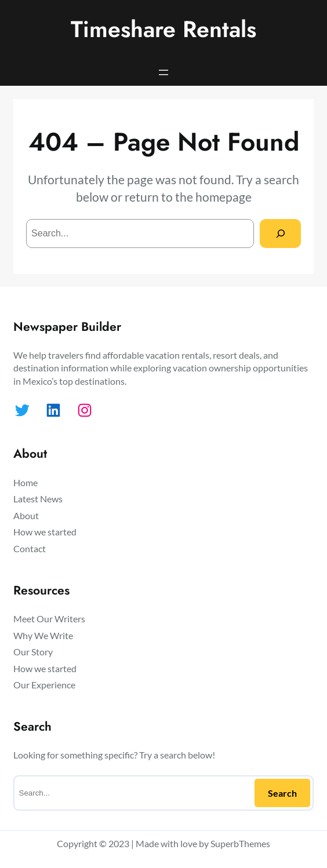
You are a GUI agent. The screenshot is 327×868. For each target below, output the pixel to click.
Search (282, 793)
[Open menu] (163, 72)
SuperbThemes (240, 843)
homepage (224, 197)
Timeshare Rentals (163, 29)
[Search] (280, 233)
